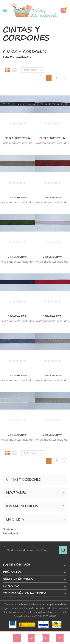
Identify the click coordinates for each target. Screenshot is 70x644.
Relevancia (34, 70)
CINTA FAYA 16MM (18, 198)
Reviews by (10, 533)
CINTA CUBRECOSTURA (18, 138)
